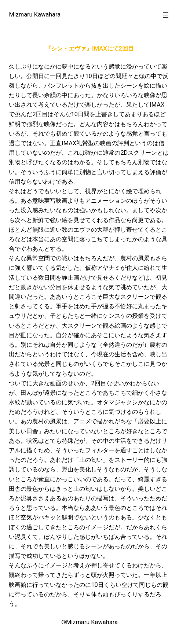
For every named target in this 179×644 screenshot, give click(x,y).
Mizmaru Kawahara (35, 14)
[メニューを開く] (166, 15)
